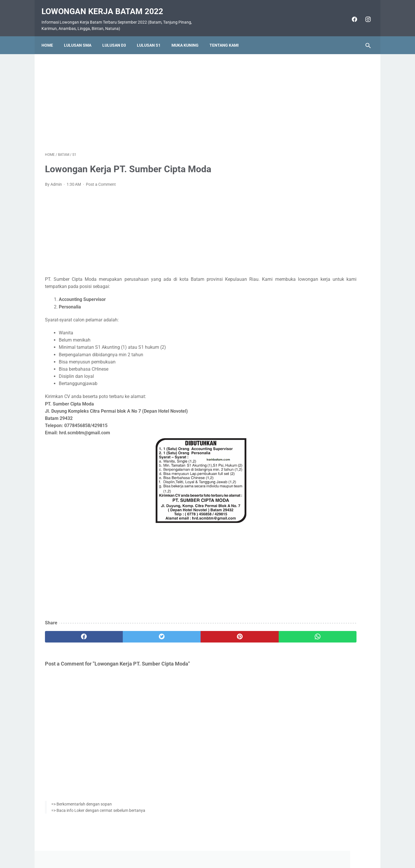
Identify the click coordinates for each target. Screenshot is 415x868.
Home (51, 37)
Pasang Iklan (205, 847)
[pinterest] (181, 632)
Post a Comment (101, 179)
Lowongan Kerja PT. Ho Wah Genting (326, 292)
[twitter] (127, 632)
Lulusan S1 (152, 37)
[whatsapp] (236, 632)
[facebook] (350, 14)
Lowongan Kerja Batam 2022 (106, 6)
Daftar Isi (230, 847)
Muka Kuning (188, 37)
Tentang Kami (228, 37)
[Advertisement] (154, 96)
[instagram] (364, 14)
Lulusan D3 (118, 37)
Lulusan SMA (81, 37)
